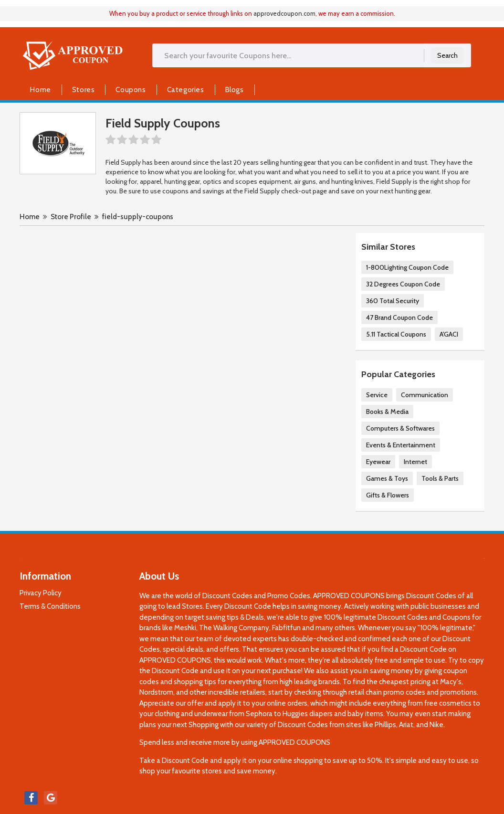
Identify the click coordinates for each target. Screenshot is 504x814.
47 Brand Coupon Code (399, 317)
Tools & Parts (440, 478)
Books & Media (387, 412)
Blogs (235, 90)
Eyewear (378, 462)
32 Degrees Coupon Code (403, 284)
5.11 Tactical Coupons (396, 334)
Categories (186, 90)
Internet (415, 462)
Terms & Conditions (50, 606)
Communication (425, 395)
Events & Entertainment (401, 445)
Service (377, 395)
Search (447, 55)
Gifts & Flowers (388, 495)
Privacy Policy (41, 593)
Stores (84, 90)
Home (40, 90)
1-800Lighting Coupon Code (407, 267)
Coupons (131, 90)
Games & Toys (387, 478)
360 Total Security (393, 301)
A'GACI (449, 334)
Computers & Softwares (400, 428)
